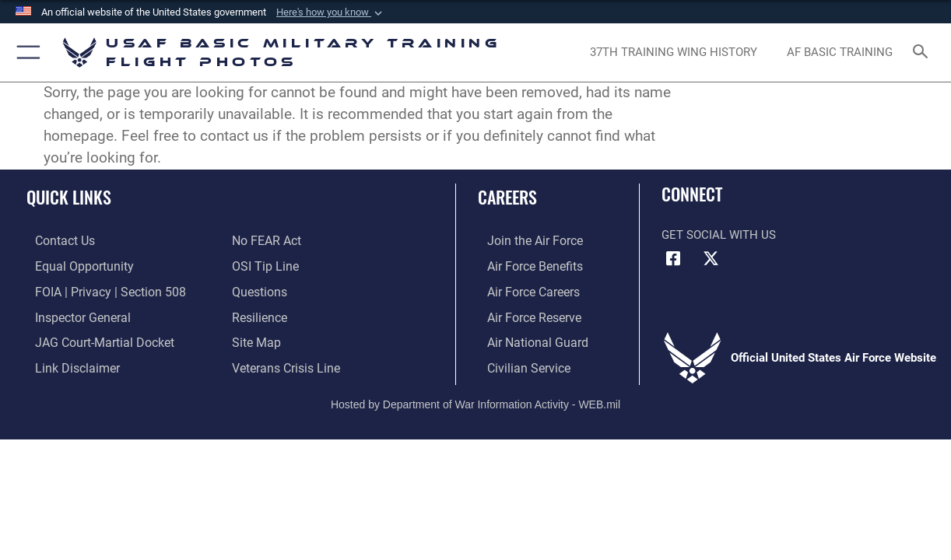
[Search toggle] (924, 52)
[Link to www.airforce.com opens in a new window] (524, 240)
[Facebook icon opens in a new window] (673, 259)
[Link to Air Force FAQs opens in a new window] (258, 289)
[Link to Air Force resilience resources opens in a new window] (259, 314)
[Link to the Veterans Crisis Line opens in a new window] (284, 363)
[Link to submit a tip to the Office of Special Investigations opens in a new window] (263, 265)
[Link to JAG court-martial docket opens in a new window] (93, 339)
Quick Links (69, 196)
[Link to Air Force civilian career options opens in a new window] (518, 363)
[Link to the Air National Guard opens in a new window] (526, 339)
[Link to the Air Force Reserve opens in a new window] (524, 314)
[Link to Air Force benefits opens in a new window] (524, 265)
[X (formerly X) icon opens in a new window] (711, 259)
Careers (507, 196)
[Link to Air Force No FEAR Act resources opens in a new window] (266, 240)
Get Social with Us (719, 235)
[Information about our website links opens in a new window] (67, 363)
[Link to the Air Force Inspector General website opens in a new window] (72, 314)
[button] (331, 12)
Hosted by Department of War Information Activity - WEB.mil (475, 399)
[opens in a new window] (674, 52)
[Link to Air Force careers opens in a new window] (523, 289)
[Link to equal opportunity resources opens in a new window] (73, 265)
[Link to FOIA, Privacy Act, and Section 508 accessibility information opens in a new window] (98, 289)
